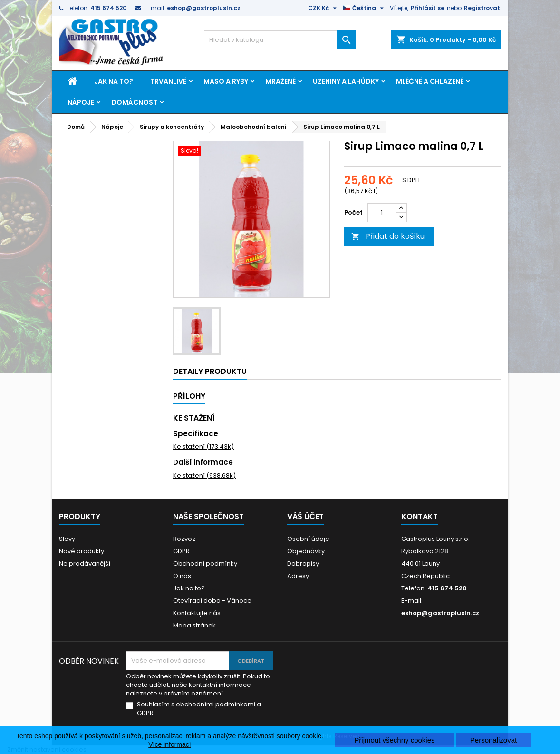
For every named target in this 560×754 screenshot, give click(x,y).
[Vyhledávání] (280, 40)
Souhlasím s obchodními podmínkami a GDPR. (199, 709)
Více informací (169, 744)
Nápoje (81, 102)
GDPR (181, 551)
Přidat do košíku (388, 236)
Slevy (67, 539)
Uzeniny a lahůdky (346, 81)
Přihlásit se (428, 8)
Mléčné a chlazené (430, 81)
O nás (182, 576)
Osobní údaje (308, 539)
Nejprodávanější (85, 563)
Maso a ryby (226, 81)
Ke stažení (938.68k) (204, 475)
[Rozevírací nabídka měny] (323, 8)
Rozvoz (184, 539)
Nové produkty (82, 551)
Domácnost (134, 102)
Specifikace (196, 434)
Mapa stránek (194, 625)
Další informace (203, 462)
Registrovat (482, 8)
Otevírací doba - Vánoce (212, 601)
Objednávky (306, 551)
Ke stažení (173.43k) (203, 446)
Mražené (280, 81)
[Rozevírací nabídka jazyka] (364, 8)
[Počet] (382, 213)
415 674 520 (108, 8)
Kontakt (420, 516)
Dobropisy (303, 563)
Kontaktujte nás (197, 613)
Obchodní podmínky (205, 563)
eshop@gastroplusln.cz (204, 8)
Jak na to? (114, 81)
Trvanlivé (168, 81)
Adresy (298, 576)
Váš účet (305, 516)
